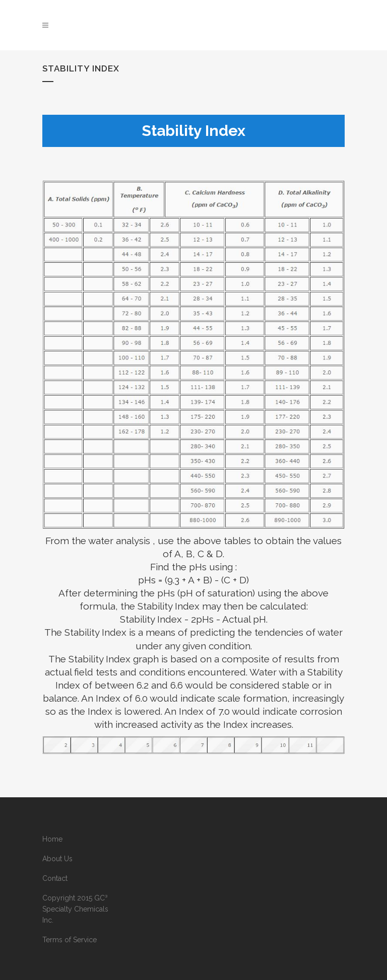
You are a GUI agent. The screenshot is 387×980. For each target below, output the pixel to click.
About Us (57, 859)
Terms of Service (70, 940)
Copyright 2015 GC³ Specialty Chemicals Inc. (75, 909)
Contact (55, 878)
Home (52, 839)
